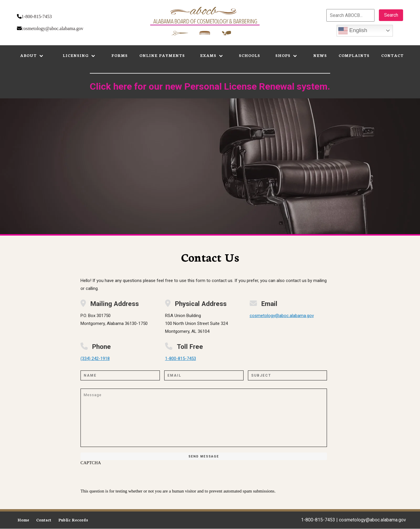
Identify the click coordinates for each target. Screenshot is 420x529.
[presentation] (125, 477)
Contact (392, 55)
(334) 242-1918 (95, 359)
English (353, 31)
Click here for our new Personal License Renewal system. (210, 86)
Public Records (73, 520)
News (320, 55)
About (28, 55)
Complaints (354, 55)
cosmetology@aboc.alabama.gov (52, 28)
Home (23, 520)
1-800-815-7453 (37, 16)
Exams (208, 55)
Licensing (76, 55)
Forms (120, 55)
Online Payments (162, 55)
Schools (250, 55)
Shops (283, 55)
